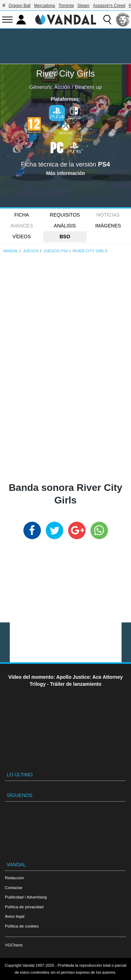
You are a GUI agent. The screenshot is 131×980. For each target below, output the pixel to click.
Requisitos (65, 215)
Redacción (14, 878)
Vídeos (21, 237)
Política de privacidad (24, 907)
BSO (65, 237)
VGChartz (14, 945)
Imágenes (108, 226)
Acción (62, 87)
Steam (84, 6)
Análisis (65, 226)
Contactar (14, 887)
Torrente (66, 6)
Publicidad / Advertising (26, 897)
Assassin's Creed (109, 6)
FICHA (22, 215)
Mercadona (45, 6)
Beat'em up (88, 87)
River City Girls (66, 73)
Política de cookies (22, 926)
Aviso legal (15, 916)
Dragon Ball (20, 6)
